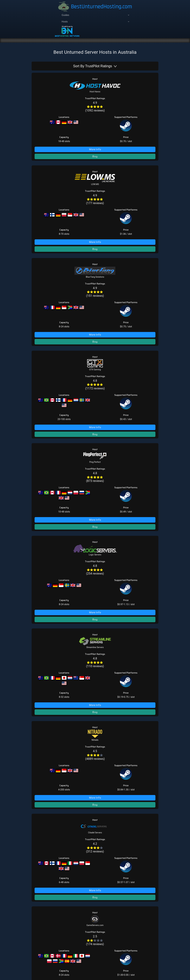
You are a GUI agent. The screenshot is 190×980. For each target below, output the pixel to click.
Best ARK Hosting (120, 515)
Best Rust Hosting (120, 536)
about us (93, 598)
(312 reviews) (56, 375)
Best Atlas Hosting (121, 525)
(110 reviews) (56, 299)
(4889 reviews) (56, 336)
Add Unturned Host (121, 481)
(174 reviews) (56, 428)
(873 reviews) (56, 225)
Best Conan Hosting (121, 529)
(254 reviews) (56, 262)
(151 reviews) (56, 143)
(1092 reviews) (56, 69)
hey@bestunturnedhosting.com (75, 510)
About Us (116, 485)
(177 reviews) (56, 106)
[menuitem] (38, 16)
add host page (66, 550)
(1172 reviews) (56, 180)
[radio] (52, 67)
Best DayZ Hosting (121, 533)
